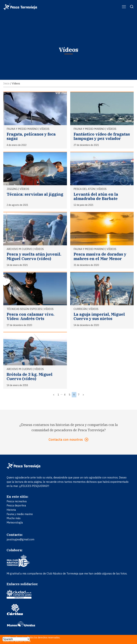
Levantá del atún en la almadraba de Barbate (96, 196)
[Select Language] (16, 639)
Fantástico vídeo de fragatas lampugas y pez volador (102, 136)
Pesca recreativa (17, 501)
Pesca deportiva (16, 505)
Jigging (12, 189)
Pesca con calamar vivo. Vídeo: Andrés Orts (30, 316)
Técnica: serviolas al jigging (35, 194)
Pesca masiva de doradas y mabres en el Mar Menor (100, 256)
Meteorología (15, 522)
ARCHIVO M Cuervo (19, 249)
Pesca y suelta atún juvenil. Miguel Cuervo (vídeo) (34, 256)
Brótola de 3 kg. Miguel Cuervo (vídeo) (30, 376)
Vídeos (45, 129)
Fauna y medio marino (22, 129)
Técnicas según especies (24, 309)
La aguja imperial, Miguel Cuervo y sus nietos (99, 316)
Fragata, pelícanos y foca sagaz (31, 136)
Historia (11, 510)
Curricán (80, 309)
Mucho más (14, 518)
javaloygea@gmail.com (20, 539)
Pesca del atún (84, 189)
